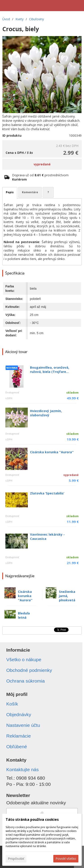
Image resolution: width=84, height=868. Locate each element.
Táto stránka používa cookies (32, 819)
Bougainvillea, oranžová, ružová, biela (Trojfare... (50, 370)
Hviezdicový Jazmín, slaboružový (46, 413)
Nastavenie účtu (23, 725)
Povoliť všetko (66, 859)
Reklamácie (19, 736)
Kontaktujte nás (23, 769)
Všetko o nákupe (24, 660)
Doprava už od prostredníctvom (40, 177)
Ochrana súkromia (26, 681)
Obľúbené (17, 747)
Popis (10, 192)
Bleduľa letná (24, 615)
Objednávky (19, 715)
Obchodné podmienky (29, 670)
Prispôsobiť (16, 859)
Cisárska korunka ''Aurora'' (52, 452)
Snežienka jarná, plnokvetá (67, 596)
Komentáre (30, 192)
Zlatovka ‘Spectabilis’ (47, 493)
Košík (12, 704)
